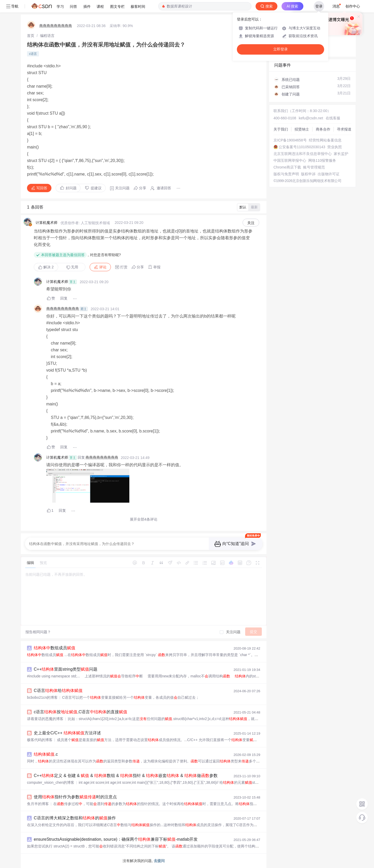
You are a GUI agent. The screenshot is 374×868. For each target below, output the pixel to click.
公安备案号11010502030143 (302, 147)
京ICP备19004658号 (290, 140)
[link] (31, 36)
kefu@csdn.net (311, 118)
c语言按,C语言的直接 (81, 712)
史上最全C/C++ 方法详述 (67, 733)
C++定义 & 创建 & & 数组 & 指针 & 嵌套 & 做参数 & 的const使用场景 (152, 776)
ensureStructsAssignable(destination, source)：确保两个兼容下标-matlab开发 (116, 839)
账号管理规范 (314, 167)
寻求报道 (344, 129)
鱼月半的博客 (38, 804)
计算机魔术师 (46, 223)
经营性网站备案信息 (325, 140)
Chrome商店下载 (287, 167)
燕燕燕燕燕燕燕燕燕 (56, 26)
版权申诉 (308, 174)
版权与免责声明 (286, 174)
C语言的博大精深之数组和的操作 (75, 818)
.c (46, 754)
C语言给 (58, 691)
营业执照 (335, 147)
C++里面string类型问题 (66, 669)
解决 (46, 267)
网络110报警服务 (322, 160)
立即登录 (280, 49)
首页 (31, 36)
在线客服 (333, 118)
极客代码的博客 (40, 740)
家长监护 (341, 154)
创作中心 (353, 6)
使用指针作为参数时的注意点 (75, 797)
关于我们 (281, 129)
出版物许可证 (329, 174)
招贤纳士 (302, 129)
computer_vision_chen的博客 (51, 782)
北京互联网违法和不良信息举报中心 (303, 154)
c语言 (33, 54)
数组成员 (55, 648)
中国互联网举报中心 (290, 160)
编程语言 (47, 36)
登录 (319, 6)
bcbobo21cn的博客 (42, 697)
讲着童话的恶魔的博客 (45, 719)
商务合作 (323, 129)
